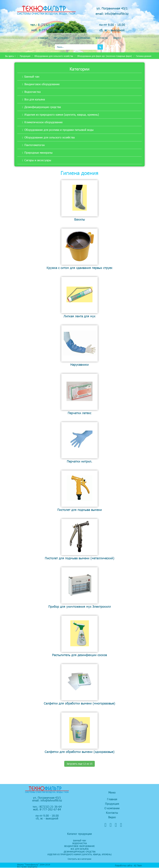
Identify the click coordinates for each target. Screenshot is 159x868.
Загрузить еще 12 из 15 (79, 764)
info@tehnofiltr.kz (51, 800)
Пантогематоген (35, 145)
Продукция (62, 38)
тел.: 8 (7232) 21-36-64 (47, 25)
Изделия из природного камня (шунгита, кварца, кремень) (62, 115)
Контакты (102, 38)
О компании (83, 38)
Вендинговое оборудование (42, 84)
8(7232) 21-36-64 (51, 807)
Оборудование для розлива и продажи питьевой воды (59, 130)
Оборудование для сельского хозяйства (54, 56)
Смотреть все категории (79, 859)
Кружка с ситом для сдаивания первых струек (79, 268)
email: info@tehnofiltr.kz (112, 14)
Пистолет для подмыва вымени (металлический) (80, 558)
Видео (117, 38)
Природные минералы (38, 153)
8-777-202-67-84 (50, 809)
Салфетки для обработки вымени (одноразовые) (80, 752)
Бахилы (80, 219)
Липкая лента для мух (79, 316)
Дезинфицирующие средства (43, 107)
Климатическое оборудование (43, 122)
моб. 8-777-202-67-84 (47, 30)
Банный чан (32, 76)
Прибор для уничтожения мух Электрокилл (80, 606)
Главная (43, 38)
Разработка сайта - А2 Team (128, 865)
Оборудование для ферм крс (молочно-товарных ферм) (105, 56)
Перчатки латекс (79, 413)
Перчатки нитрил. (79, 461)
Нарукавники (79, 364)
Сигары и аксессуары (38, 160)
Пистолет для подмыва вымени (80, 510)
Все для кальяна (35, 99)
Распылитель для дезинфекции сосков (79, 655)
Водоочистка (32, 92)
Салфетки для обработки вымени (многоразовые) (79, 703)
